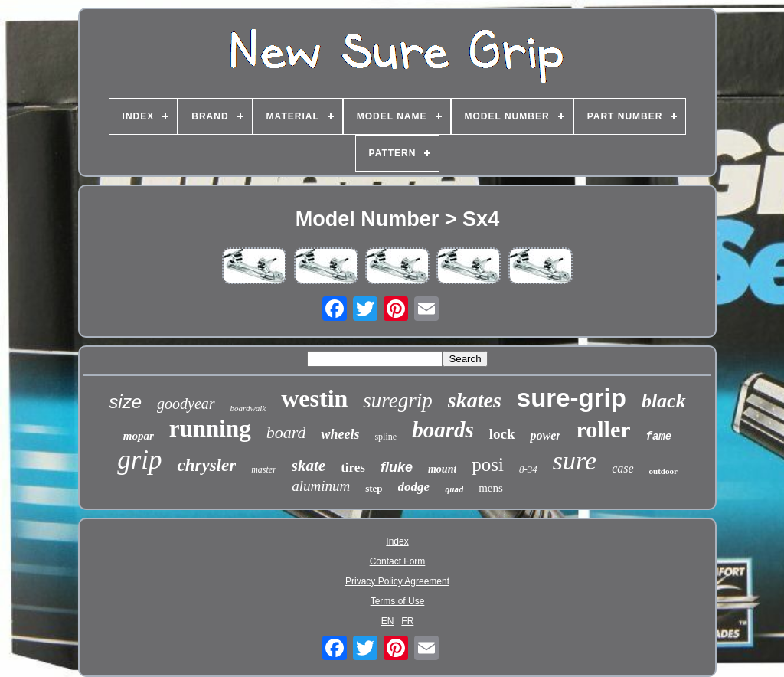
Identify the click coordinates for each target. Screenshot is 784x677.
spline (385, 437)
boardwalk (248, 408)
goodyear (186, 404)
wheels (340, 434)
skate (309, 466)
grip (139, 460)
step (374, 488)
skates (475, 400)
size (125, 402)
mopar (139, 436)
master (264, 469)
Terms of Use (398, 601)
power (545, 435)
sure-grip (572, 398)
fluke (397, 467)
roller (603, 429)
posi (488, 464)
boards (443, 430)
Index (397, 541)
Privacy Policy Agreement (397, 581)
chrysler (206, 465)
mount (442, 469)
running (210, 428)
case (622, 468)
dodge (414, 487)
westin (314, 398)
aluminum (321, 486)
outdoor (663, 471)
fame (659, 437)
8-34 (528, 469)
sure (575, 461)
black (664, 401)
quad (454, 491)
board (286, 432)
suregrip (398, 401)
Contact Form (398, 561)
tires (353, 468)
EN (388, 621)
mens (491, 488)
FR (407, 621)
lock (502, 434)
